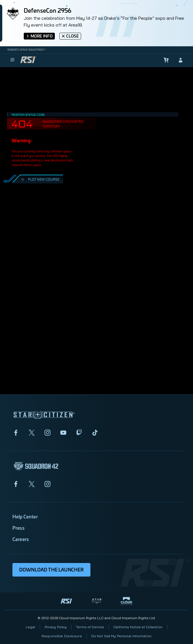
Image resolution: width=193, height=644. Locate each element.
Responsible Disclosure (62, 636)
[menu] (12, 60)
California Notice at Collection (138, 627)
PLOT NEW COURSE (40, 179)
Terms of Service (90, 627)
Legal (31, 627)
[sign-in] (181, 60)
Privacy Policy (56, 627)
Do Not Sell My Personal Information (121, 636)
